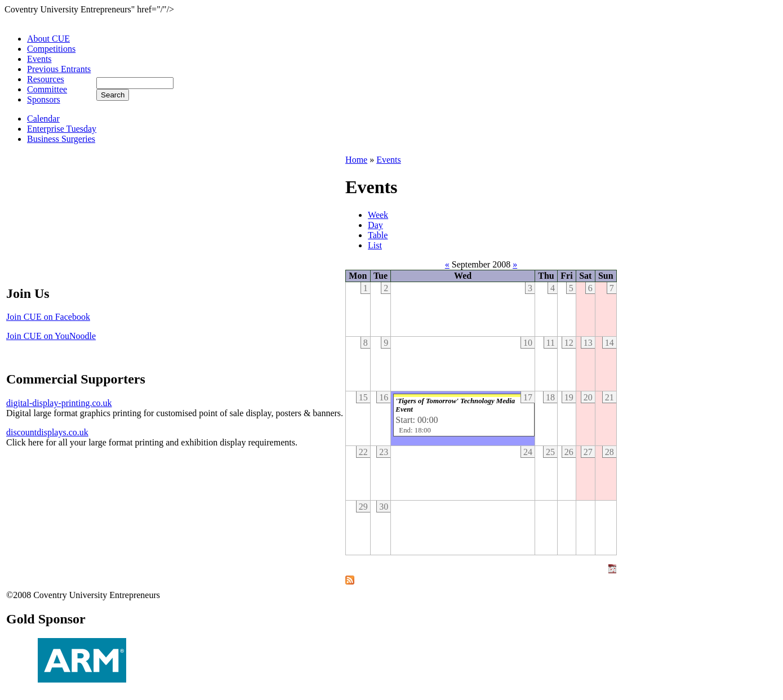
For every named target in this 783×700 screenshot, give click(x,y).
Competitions (51, 49)
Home (356, 160)
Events (39, 59)
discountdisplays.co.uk (47, 432)
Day (375, 225)
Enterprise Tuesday (62, 129)
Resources (46, 79)
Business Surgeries (61, 139)
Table (378, 235)
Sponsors (44, 99)
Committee (47, 89)
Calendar (43, 119)
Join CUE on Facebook (48, 317)
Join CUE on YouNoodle (51, 336)
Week (378, 215)
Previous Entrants (59, 69)
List (375, 245)
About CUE (48, 39)
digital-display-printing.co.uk (59, 403)
